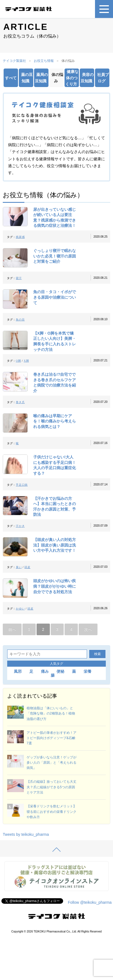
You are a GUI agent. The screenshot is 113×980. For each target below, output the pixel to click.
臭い (19, 567)
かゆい (20, 609)
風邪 (18, 671)
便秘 (60, 671)
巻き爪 (20, 402)
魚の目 (20, 320)
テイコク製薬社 (14, 61)
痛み (45, 671)
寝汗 (19, 278)
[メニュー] (104, 9)
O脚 (18, 361)
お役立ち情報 (44, 61)
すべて (11, 78)
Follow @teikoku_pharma (90, 902)
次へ (88, 629)
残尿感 (20, 237)
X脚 (26, 361)
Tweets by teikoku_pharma (26, 834)
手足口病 (22, 485)
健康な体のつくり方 (72, 78)
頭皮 (27, 567)
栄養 (88, 671)
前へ (12, 629)
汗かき (20, 526)
